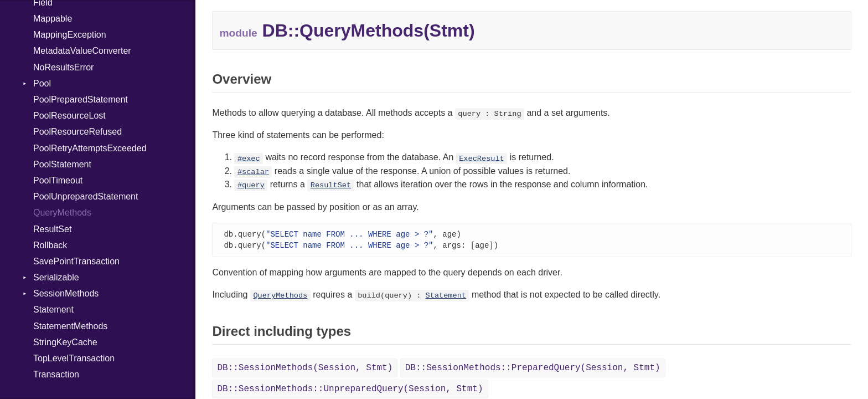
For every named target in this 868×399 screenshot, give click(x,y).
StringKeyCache (65, 342)
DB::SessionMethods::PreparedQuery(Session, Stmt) (533, 369)
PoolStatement (62, 164)
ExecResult (482, 158)
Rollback (50, 245)
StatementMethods (70, 326)
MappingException (70, 35)
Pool (42, 83)
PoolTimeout (58, 180)
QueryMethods (62, 213)
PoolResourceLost (69, 116)
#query (251, 185)
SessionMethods (66, 293)
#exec (249, 158)
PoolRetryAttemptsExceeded (90, 148)
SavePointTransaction (76, 261)
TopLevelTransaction (74, 358)
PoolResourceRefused (77, 132)
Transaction (56, 374)
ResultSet (52, 229)
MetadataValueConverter (82, 51)
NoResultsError (63, 67)
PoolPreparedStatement (81, 99)
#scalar (253, 172)
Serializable (56, 277)
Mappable (53, 19)
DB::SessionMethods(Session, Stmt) (305, 369)
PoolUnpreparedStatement (86, 196)
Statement (53, 310)
